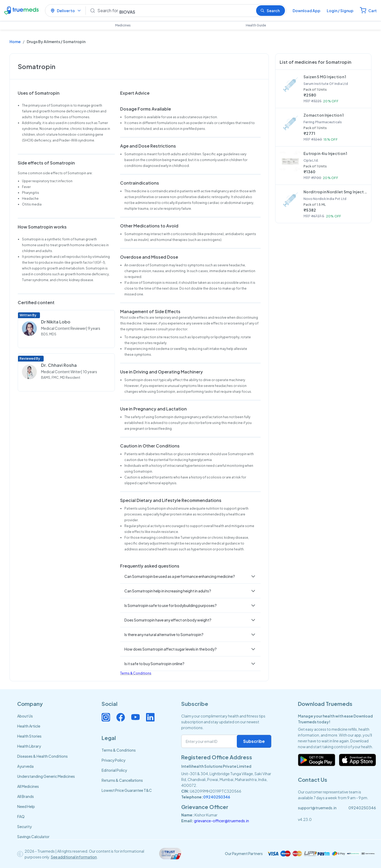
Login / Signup (340, 11)
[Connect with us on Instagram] (106, 717)
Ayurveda (25, 766)
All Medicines (28, 786)
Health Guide (256, 25)
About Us (25, 716)
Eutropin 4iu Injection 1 (325, 153)
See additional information (74, 857)
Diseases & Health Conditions (42, 756)
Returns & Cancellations (122, 780)
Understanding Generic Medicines (46, 776)
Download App (307, 11)
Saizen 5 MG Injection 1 (325, 77)
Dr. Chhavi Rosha (59, 365)
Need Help (26, 806)
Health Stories (29, 736)
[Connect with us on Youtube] (135, 717)
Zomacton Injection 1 (324, 115)
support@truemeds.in (317, 808)
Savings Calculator (33, 837)
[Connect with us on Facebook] (121, 717)
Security (24, 826)
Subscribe (254, 741)
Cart (373, 11)
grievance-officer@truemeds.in (221, 821)
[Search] (175, 11)
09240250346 (217, 797)
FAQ (21, 816)
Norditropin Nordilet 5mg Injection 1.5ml (335, 192)
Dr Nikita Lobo (56, 322)
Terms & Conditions (136, 673)
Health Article (29, 726)
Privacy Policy (114, 760)
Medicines (123, 25)
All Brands (26, 796)
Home (15, 42)
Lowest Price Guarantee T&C (127, 790)
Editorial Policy (114, 770)
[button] (190, 576)
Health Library (29, 746)
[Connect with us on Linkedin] (150, 717)
